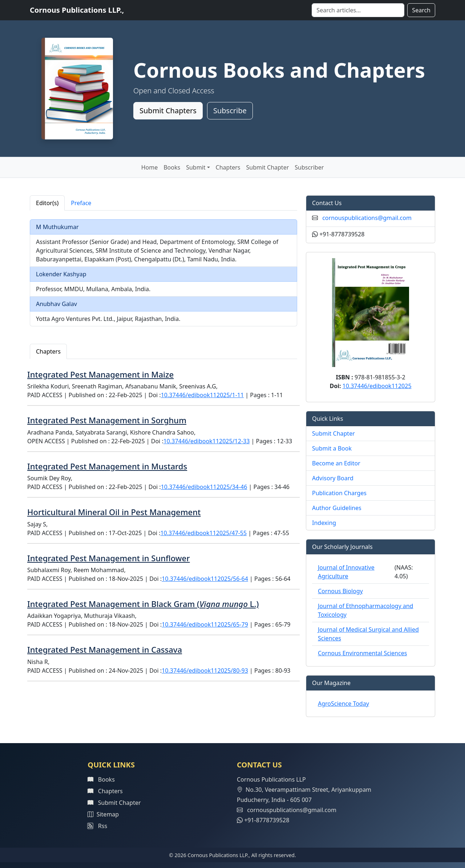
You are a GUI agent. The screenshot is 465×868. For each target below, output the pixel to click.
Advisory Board (333, 478)
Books (172, 167)
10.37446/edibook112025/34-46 (204, 487)
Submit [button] (196, 167)
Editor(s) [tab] (47, 203)
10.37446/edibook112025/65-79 (205, 624)
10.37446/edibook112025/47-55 (203, 533)
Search (421, 10)
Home (150, 167)
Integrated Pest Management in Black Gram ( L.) (143, 604)
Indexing (324, 523)
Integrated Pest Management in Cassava (105, 649)
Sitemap (103, 814)
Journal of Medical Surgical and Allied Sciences (368, 634)
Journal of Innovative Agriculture (346, 572)
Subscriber (309, 167)
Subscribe (230, 111)
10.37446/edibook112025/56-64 (205, 579)
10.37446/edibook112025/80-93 (205, 671)
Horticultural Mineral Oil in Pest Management (114, 512)
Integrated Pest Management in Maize (100, 374)
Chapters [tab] (48, 351)
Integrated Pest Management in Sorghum (107, 420)
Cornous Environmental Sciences (362, 653)
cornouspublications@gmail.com (367, 218)
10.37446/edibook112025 (377, 386)
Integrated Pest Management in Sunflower (109, 558)
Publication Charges (339, 493)
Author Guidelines (337, 508)
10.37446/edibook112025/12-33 (207, 441)
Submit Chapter (268, 167)
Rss (97, 826)
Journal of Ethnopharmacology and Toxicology (365, 610)
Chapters (228, 167)
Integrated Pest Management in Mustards (107, 466)
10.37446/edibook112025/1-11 (203, 395)
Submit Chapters (168, 111)
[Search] (358, 10)
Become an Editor (336, 463)
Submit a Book (332, 448)
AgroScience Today (343, 704)
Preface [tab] (81, 203)
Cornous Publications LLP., (77, 10)
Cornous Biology (340, 591)
